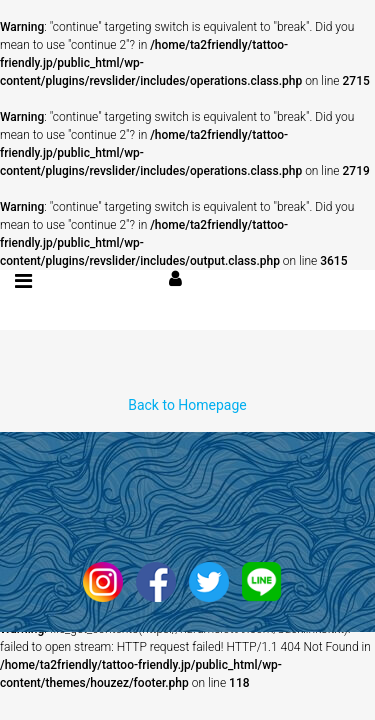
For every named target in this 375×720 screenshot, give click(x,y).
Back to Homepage (187, 405)
